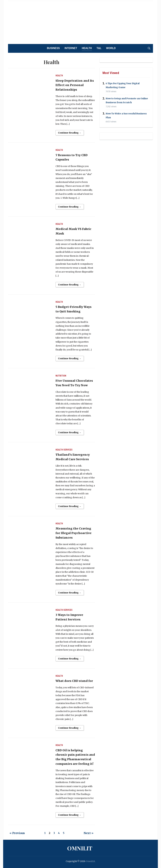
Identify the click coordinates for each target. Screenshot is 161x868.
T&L (99, 48)
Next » (89, 833)
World (111, 48)
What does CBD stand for (74, 681)
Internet (71, 48)
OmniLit (80, 848)
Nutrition (61, 376)
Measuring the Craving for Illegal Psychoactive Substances (74, 533)
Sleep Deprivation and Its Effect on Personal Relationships (75, 85)
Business (53, 48)
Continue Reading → (70, 133)
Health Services (64, 450)
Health (87, 48)
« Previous (17, 833)
